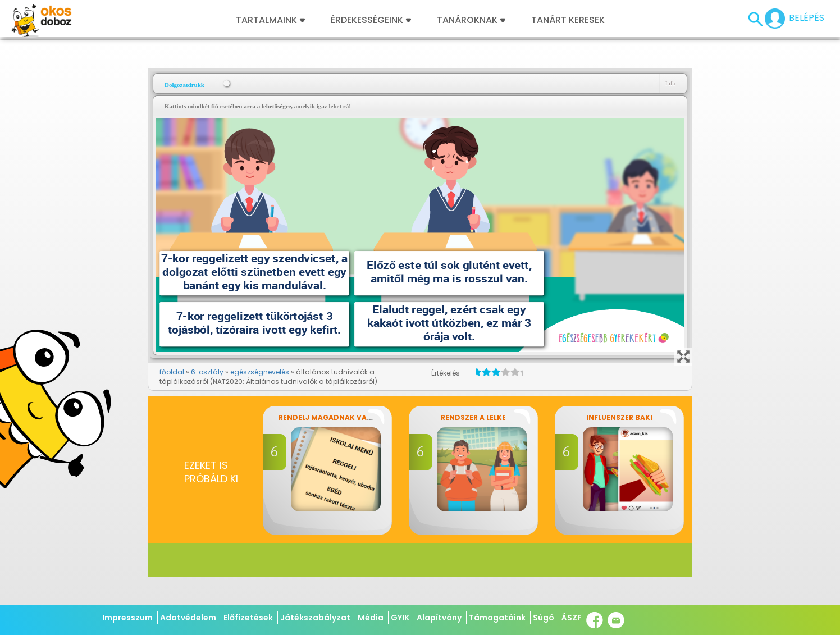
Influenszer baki (619, 417)
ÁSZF (572, 618)
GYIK (400, 618)
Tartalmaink (270, 20)
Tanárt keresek (568, 20)
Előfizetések (248, 618)
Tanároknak (471, 20)
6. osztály (207, 372)
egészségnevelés (260, 372)
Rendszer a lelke (473, 417)
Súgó (544, 618)
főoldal (172, 372)
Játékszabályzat (315, 618)
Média (371, 618)
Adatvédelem (188, 618)
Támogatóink (497, 618)
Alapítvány (439, 618)
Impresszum (127, 618)
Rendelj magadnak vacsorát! (339, 417)
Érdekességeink (371, 20)
